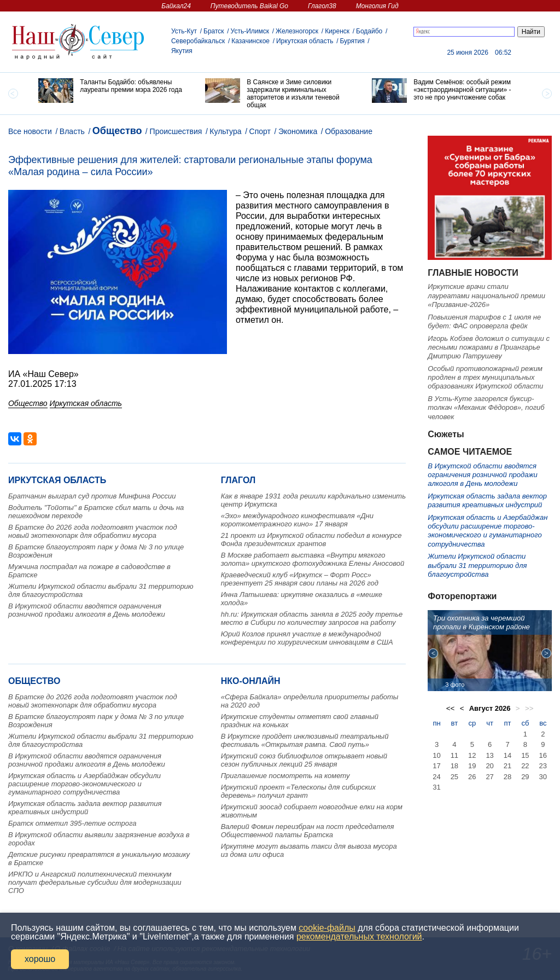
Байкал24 (176, 6)
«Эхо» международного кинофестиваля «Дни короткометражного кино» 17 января (297, 520)
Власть (72, 131)
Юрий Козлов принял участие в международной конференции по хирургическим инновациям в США (307, 638)
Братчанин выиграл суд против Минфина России (92, 496)
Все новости (30, 131)
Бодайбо (369, 31)
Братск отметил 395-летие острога (72, 823)
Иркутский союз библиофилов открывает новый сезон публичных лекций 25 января (304, 760)
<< (451, 708)
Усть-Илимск (250, 31)
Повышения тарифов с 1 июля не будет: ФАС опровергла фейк (484, 321)
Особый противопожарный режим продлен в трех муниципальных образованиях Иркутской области (485, 378)
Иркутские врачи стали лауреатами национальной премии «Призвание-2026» (486, 295)
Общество (117, 131)
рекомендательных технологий (359, 936)
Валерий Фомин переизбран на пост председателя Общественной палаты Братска (308, 831)
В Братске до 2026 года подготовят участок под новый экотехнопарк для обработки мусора (93, 531)
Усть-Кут (184, 31)
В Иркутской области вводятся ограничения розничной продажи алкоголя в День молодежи (87, 610)
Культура (225, 131)
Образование (349, 131)
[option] (113, 91)
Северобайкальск (198, 41)
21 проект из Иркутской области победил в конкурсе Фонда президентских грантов (311, 540)
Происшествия (176, 131)
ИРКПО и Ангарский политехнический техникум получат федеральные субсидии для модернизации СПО (95, 882)
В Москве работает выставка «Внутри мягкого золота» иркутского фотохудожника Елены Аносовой (313, 559)
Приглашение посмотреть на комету (285, 776)
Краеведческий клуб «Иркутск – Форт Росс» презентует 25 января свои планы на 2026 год (300, 579)
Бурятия (352, 41)
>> (529, 708)
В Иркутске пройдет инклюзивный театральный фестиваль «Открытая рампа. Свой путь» (305, 740)
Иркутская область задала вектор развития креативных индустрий (85, 808)
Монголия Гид (377, 6)
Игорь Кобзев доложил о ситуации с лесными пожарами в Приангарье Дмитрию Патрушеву (489, 347)
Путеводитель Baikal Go (249, 6)
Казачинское (250, 41)
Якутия (182, 51)
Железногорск (297, 31)
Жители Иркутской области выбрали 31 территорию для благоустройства (477, 565)
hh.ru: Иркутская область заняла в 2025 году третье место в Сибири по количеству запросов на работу (312, 618)
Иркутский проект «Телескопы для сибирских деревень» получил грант (298, 791)
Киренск (337, 31)
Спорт (260, 131)
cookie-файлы (327, 928)
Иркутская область (305, 41)
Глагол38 (322, 6)
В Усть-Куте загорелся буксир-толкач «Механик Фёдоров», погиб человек (486, 408)
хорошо (40, 959)
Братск (214, 31)
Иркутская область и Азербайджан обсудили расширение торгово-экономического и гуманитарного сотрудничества (84, 784)
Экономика (298, 131)
